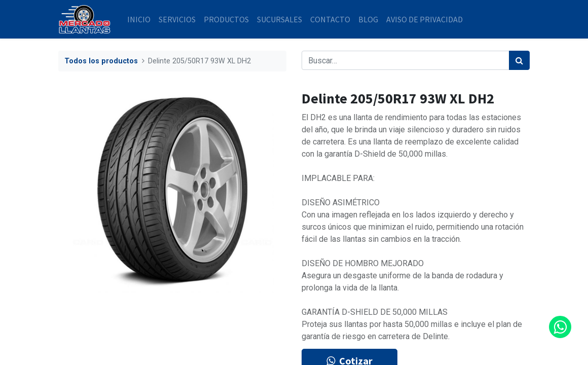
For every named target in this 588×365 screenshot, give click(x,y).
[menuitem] (139, 19)
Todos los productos (101, 61)
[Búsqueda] (519, 60)
